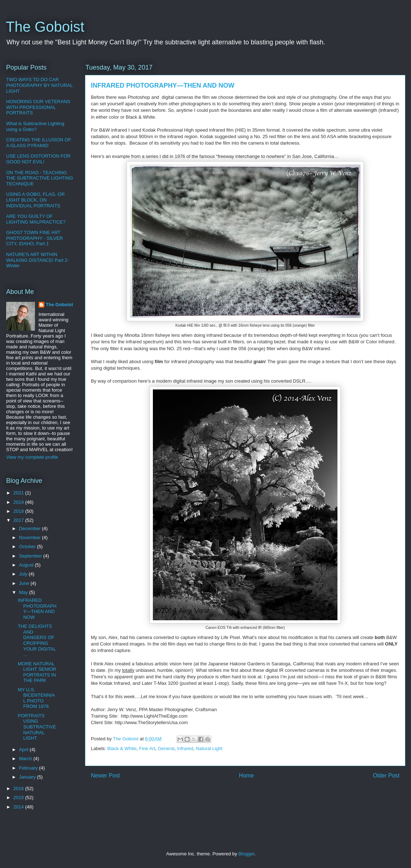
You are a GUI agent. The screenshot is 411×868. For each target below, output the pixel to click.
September (31, 556)
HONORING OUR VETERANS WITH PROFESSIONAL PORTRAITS (38, 107)
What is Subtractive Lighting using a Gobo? (35, 126)
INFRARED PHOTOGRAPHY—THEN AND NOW (37, 609)
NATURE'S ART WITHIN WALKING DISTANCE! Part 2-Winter (37, 260)
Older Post (386, 776)
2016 (19, 788)
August (27, 565)
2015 (19, 797)
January (28, 777)
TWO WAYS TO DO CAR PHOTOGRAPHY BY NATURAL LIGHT (39, 85)
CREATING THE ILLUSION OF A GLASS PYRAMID (39, 143)
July (24, 574)
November (31, 537)
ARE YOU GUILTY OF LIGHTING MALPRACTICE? (36, 219)
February (29, 768)
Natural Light (209, 748)
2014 (19, 807)
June (25, 583)
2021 (19, 493)
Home (247, 776)
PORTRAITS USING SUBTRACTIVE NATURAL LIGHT (37, 727)
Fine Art (147, 748)
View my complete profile (32, 457)
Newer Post (105, 776)
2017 (19, 520)
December (31, 528)
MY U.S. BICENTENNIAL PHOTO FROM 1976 (36, 698)
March (26, 759)
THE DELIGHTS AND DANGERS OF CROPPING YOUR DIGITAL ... (37, 640)
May (24, 592)
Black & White (122, 748)
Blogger (246, 854)
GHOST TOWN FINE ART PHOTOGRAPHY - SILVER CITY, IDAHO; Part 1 (35, 238)
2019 (19, 502)
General (166, 748)
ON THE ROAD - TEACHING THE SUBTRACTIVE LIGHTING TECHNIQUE (40, 178)
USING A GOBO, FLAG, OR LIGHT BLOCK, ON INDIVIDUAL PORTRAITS (36, 200)
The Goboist (45, 27)
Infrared (185, 748)
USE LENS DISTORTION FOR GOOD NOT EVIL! (38, 159)
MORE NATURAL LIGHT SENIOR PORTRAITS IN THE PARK (37, 672)
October (28, 547)
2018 (19, 511)
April (25, 750)
